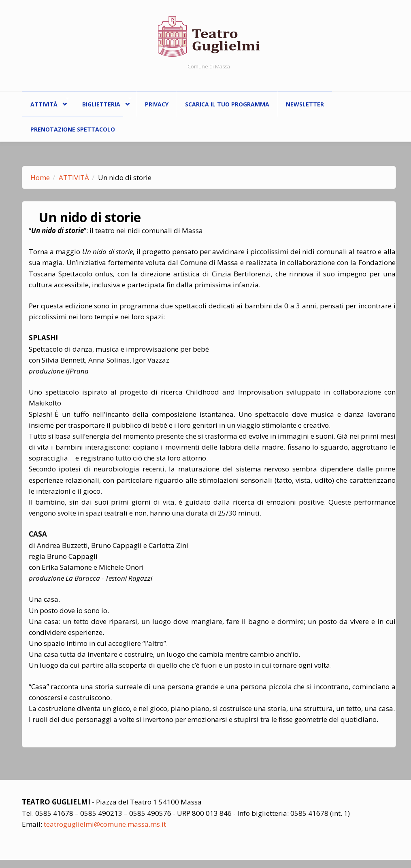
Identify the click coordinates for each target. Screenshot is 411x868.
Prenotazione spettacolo (73, 129)
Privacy (157, 104)
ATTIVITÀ (46, 102)
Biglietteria (103, 102)
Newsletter (305, 104)
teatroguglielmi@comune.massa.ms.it (105, 824)
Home (40, 177)
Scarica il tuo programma (227, 104)
